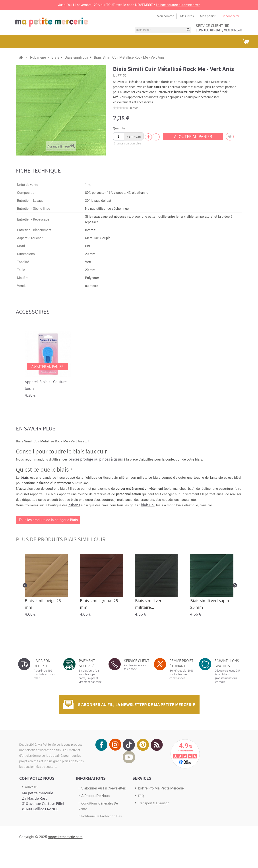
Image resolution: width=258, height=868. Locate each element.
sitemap (87, 829)
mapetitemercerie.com (65, 857)
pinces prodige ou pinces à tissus (96, 459)
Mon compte (165, 16)
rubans (74, 505)
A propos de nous (95, 796)
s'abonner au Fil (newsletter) (104, 788)
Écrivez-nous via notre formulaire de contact (40, 831)
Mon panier (208, 16)
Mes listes (187, 16)
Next (235, 585)
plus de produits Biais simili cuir (61, 539)
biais (25, 477)
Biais (55, 57)
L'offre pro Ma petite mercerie (161, 788)
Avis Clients (146, 810)
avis (134, 108)
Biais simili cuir (77, 57)
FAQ (141, 796)
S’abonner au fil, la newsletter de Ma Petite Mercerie (137, 705)
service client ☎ (212, 26)
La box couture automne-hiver (178, 5)
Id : (115, 75)
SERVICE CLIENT (137, 661)
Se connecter (231, 16)
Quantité (119, 128)
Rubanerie (38, 57)
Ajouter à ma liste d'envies (230, 137)
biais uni (148, 505)
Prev (25, 585)
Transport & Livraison (154, 803)
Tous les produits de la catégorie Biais (48, 520)
